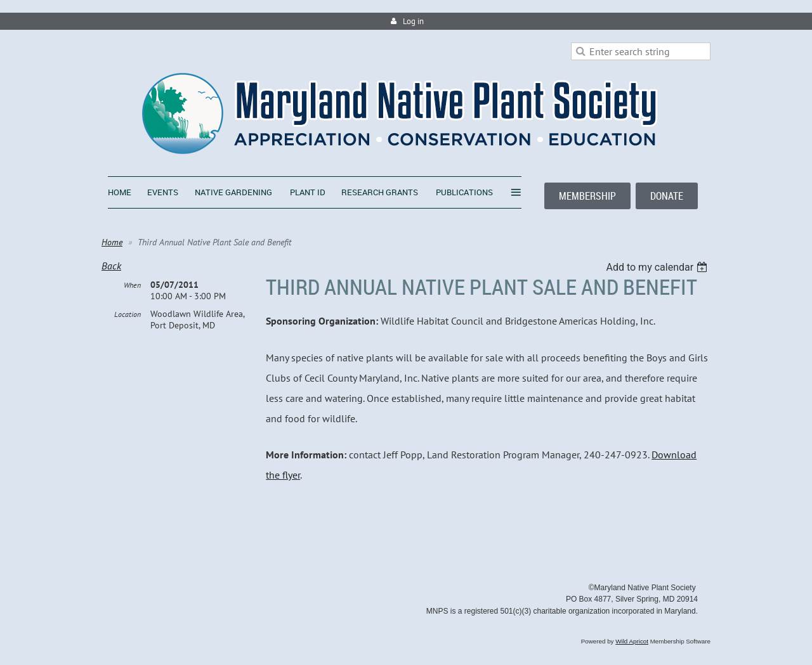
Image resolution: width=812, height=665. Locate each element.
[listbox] (658, 267)
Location (128, 314)
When (132, 285)
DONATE (667, 196)
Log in (413, 21)
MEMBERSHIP (587, 196)
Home (112, 242)
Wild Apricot (632, 641)
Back (111, 266)
